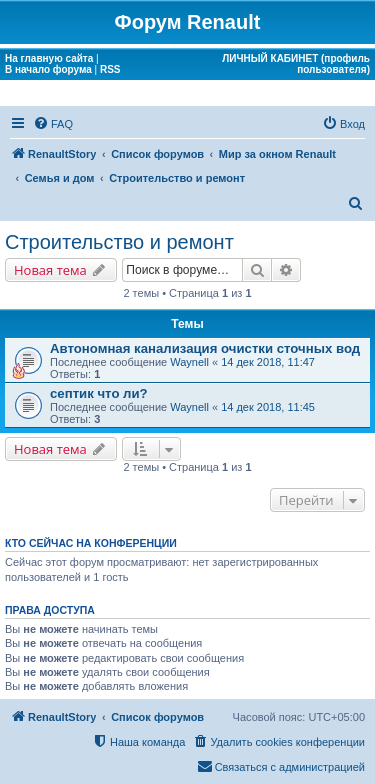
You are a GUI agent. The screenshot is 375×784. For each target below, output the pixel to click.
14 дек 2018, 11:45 (268, 407)
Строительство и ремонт (119, 242)
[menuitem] (53, 124)
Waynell (189, 362)
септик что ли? (99, 393)
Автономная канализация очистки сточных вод (205, 348)
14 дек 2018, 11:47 (268, 362)
